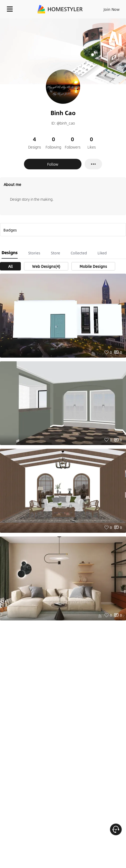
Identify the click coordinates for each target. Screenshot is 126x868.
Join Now (112, 9)
